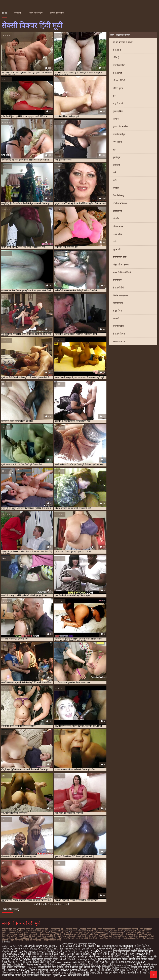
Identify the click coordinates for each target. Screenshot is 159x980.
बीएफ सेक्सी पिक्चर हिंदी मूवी (128, 929)
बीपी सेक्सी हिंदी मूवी (16, 931)
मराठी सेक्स (94, 946)
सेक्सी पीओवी (118, 288)
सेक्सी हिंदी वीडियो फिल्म (142, 959)
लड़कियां (116, 165)
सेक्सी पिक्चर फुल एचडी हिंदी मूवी (75, 934)
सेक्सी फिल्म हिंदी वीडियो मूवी (110, 938)
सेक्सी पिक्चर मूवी (117, 934)
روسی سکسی (27, 951)
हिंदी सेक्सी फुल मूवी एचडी (45, 959)
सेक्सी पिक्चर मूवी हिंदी (27, 936)
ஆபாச (32, 967)
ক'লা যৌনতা (53, 973)
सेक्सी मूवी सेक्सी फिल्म (90, 957)
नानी (115, 173)
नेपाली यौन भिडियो (16, 967)
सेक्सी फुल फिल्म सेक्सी (105, 962)
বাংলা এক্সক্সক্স (21, 949)
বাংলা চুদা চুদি (56, 946)
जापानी (116, 119)
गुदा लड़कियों (118, 111)
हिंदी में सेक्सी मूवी (74, 967)
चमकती (116, 188)
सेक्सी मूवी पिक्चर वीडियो (52, 940)
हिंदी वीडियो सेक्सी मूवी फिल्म (113, 959)
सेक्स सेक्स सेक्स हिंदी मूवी (136, 933)
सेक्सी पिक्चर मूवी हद (9, 936)
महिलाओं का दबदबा (121, 265)
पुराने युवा (117, 157)
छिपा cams (118, 226)
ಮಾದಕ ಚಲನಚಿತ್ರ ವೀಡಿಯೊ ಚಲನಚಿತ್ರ (28, 970)
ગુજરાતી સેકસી (26, 946)
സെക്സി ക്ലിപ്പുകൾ (132, 962)
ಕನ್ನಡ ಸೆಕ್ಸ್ (42, 946)
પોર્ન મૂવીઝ (127, 957)
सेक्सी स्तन (117, 280)
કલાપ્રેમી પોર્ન (111, 957)
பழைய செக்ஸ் (46, 951)
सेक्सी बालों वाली (120, 257)
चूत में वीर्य (117, 249)
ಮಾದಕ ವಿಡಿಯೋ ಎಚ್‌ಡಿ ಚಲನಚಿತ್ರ (69, 970)
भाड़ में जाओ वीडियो (36, 13)
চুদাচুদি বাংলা (89, 949)
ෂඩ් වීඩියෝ (50, 965)
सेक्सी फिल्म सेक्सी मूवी (48, 938)
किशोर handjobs (120, 295)
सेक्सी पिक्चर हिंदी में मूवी (29, 938)
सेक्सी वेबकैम (118, 326)
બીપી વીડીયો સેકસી (67, 951)
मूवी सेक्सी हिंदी (130, 931)
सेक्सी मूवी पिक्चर (17, 940)
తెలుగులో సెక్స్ (9, 954)
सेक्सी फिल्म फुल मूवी (142, 951)
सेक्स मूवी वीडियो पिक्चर (116, 933)
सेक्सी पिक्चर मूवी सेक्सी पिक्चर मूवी (138, 934)
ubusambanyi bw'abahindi (117, 946)
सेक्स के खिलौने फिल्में (122, 272)
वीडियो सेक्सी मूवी (52, 933)
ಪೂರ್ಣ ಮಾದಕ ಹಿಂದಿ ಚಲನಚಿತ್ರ (86, 973)
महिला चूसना (118, 88)
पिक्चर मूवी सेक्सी (42, 929)
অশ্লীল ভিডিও (142, 946)
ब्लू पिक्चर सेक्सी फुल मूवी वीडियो (82, 931)
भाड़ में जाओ (118, 104)
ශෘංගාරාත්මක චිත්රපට (86, 965)
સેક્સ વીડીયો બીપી (76, 946)
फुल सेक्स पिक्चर (72, 929)
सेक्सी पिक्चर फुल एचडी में (28, 934)
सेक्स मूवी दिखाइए (98, 933)
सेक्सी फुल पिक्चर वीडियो (131, 938)
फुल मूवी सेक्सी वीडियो (78, 954)
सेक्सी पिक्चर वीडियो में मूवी (87, 936)
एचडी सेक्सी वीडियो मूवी (40, 975)
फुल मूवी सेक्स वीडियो (115, 973)
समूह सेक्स (117, 311)
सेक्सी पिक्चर (142, 957)
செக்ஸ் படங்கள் (87, 959)
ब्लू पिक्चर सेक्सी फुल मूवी (59, 931)
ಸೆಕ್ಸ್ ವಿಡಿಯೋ (137, 954)
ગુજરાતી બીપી (126, 949)
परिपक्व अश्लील (33, 965)
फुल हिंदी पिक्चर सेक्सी (88, 929)
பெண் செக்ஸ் (68, 959)
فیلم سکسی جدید (67, 962)
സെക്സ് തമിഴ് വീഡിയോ (96, 951)
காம (64, 973)
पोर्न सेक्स (31, 957)
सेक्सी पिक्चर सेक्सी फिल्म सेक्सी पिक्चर (113, 936)
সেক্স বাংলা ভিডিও (48, 957)
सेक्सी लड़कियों (119, 65)
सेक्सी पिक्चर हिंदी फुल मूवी (139, 936)
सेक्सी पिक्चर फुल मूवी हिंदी (99, 934)
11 (59, 904)
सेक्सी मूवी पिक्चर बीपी (33, 940)
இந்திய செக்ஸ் (121, 967)
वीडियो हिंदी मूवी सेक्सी (44, 962)
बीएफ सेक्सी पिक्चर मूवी (107, 929)
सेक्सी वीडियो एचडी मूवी (140, 973)
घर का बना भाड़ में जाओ (123, 42)
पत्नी (115, 180)
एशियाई (116, 57)
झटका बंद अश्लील (120, 127)
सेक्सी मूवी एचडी (120, 954)
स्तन (115, 96)
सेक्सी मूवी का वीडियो (101, 970)
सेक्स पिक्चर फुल (66, 933)
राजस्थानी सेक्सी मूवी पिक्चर (34, 933)
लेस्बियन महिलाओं (120, 203)
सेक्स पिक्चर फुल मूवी (82, 933)
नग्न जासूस (117, 142)
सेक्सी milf (117, 73)
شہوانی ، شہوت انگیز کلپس (117, 965)
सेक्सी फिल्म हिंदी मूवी (66, 938)
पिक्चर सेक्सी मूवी (57, 929)
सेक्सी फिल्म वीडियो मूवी (14, 975)
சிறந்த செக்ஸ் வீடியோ (44, 949)
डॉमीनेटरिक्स (118, 303)
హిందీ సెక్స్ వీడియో (21, 959)
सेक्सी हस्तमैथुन (119, 134)
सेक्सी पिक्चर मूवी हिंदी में (46, 936)
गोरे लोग (116, 219)
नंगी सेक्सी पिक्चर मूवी (26, 929)
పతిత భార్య (65, 965)
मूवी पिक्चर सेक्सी (102, 931)
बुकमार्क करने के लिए (57, 13)
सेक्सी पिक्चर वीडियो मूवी (66, 936)
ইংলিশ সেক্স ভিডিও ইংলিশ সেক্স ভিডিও (134, 970)
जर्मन (115, 242)
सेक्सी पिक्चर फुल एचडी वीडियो (51, 934)
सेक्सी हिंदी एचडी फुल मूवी (97, 967)
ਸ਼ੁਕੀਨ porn (60, 975)
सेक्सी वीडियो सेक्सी (55, 954)
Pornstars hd (119, 341)
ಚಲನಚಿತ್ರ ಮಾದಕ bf (13, 965)
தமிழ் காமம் (9, 946)
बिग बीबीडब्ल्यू (118, 196)
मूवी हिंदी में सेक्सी (15, 933)
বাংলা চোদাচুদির (11, 973)
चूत (114, 150)
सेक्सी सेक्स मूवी (68, 957)
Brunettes (118, 234)
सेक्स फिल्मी (8, 962)
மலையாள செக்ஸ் (70, 949)
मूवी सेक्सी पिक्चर (116, 931)
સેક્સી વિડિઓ (23, 962)
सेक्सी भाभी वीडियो (100, 954)
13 (67, 904)
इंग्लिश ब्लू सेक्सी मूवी (9, 929)
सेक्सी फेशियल (119, 334)
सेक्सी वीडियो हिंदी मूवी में (50, 967)
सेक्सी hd (117, 50)
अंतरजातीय (117, 211)
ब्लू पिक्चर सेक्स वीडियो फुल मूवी (37, 931)
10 (56, 904)
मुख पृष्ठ (4, 13)
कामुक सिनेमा (85, 962)
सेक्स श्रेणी (18, 13)
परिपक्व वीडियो (119, 80)
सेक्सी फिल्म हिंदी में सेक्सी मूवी (87, 938)
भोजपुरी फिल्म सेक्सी (78, 975)
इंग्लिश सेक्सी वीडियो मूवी (31, 954)
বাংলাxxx (7, 949)
